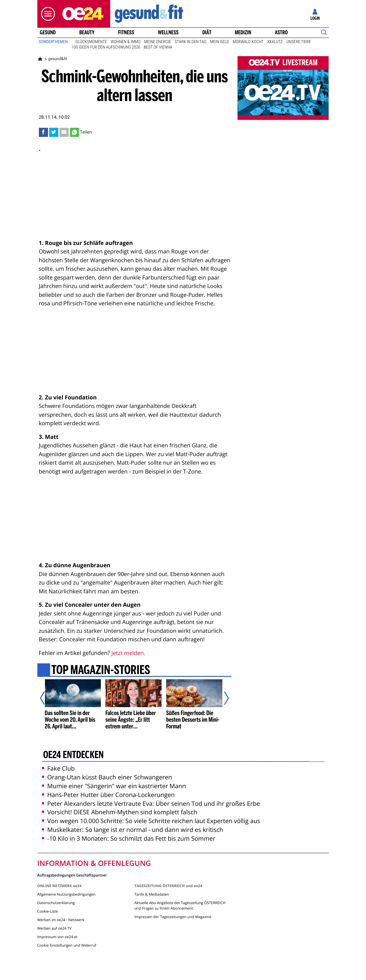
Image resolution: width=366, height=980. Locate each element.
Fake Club (58, 768)
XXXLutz (275, 42)
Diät (207, 32)
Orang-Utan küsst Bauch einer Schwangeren (107, 777)
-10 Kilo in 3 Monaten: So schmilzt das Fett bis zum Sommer (129, 838)
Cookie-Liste (48, 911)
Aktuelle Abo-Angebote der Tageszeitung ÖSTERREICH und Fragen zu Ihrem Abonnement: (180, 905)
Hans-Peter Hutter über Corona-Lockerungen (108, 795)
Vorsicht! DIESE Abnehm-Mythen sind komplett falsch (120, 812)
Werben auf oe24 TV (55, 928)
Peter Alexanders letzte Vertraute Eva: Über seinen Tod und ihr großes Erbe (151, 804)
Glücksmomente (91, 42)
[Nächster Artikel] (222, 698)
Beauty (87, 32)
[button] (46, 14)
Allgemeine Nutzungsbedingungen (67, 894)
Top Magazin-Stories (100, 670)
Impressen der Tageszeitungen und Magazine (173, 917)
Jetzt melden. (128, 653)
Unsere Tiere (299, 42)
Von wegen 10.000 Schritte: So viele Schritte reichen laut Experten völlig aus (151, 821)
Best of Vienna (158, 47)
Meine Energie (158, 42)
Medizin (243, 32)
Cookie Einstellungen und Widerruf (67, 945)
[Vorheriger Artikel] (46, 698)
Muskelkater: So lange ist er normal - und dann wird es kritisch (133, 830)
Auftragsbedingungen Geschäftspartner (72, 875)
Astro (281, 32)
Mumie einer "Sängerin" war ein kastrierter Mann (114, 786)
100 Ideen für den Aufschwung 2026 (106, 47)
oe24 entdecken (73, 755)
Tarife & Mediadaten (152, 894)
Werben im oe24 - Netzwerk (61, 920)
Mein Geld (220, 42)
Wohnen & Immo (125, 42)
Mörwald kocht (248, 42)
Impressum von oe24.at (57, 937)
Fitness (126, 32)
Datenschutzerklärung (56, 903)
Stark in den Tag (191, 42)
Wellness (168, 32)
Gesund (48, 32)
